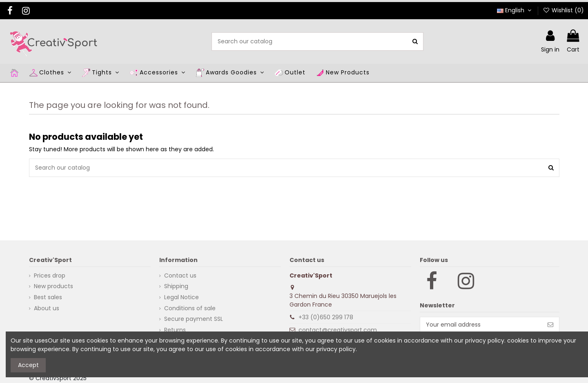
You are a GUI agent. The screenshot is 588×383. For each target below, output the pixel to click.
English (515, 10)
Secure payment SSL (194, 319)
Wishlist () (563, 10)
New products (53, 286)
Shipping (176, 286)
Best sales (48, 297)
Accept (28, 365)
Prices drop (50, 275)
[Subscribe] (550, 325)
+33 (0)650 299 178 (326, 317)
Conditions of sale (190, 308)
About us (47, 308)
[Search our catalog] (415, 41)
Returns (175, 330)
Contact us (180, 275)
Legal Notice (182, 297)
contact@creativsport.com (338, 330)
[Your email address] (481, 325)
